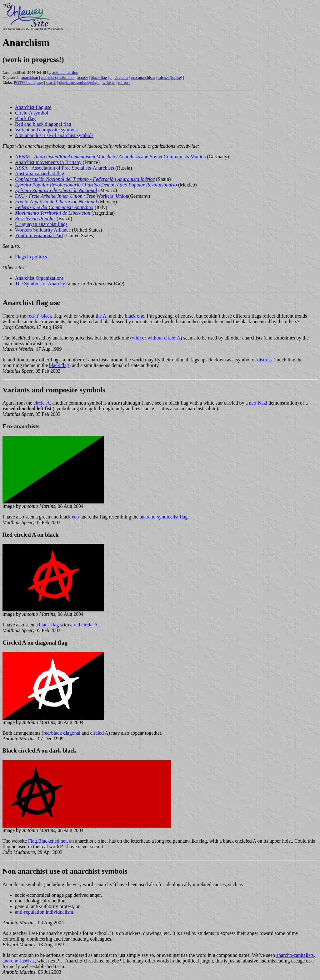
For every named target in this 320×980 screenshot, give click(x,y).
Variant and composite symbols (46, 130)
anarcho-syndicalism (58, 77)
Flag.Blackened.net (47, 841)
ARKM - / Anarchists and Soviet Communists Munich (110, 157)
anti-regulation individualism (44, 912)
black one (134, 316)
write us (109, 82)
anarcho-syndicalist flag (164, 517)
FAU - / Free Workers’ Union (72, 196)
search (51, 82)
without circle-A (164, 338)
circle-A (42, 403)
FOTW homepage (28, 82)
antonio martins (65, 72)
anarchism (30, 77)
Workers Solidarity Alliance (43, 230)
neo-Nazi (258, 403)
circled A (99, 733)
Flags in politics (31, 257)
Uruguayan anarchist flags (41, 224)
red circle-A (86, 625)
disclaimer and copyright (79, 82)
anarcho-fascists (19, 961)
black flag (99, 77)
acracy (83, 77)
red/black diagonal (62, 733)
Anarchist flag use (33, 107)
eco (75, 517)
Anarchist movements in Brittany (48, 162)
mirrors (124, 82)
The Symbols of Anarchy (40, 284)
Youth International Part (39, 235)
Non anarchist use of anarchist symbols (54, 135)
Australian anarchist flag (40, 174)
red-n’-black (40, 316)
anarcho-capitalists (295, 955)
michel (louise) (170, 77)
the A (101, 316)
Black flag (25, 118)
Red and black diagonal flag (43, 124)
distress (265, 360)
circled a (121, 77)
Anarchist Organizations (39, 278)
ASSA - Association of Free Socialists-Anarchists (65, 168)
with (136, 338)
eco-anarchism (143, 77)
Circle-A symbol (32, 113)
